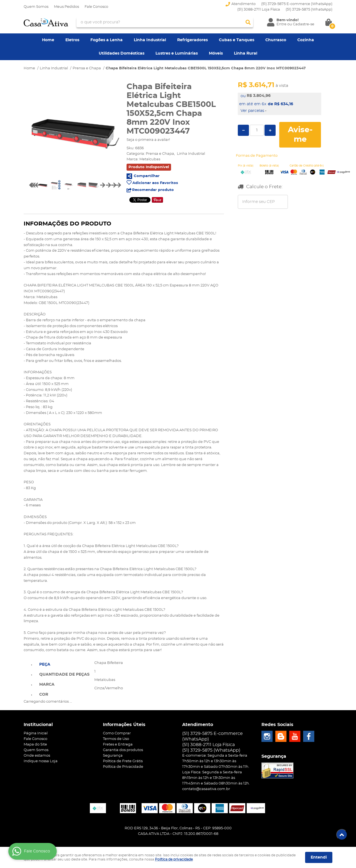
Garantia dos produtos (123, 750)
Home (48, 40)
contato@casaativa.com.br (206, 789)
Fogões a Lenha (107, 40)
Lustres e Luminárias (177, 53)
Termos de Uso (116, 739)
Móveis (216, 53)
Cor (44, 695)
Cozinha (306, 40)
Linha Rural (246, 53)
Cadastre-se (304, 24)
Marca (47, 685)
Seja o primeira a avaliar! (148, 140)
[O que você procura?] (248, 22)
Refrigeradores (192, 40)
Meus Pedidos (66, 7)
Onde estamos (37, 756)
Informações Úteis (124, 725)
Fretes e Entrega (118, 745)
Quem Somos (36, 7)
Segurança (113, 756)
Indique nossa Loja (41, 761)
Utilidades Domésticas (122, 53)
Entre (281, 24)
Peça (45, 665)
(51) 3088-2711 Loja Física (259, 10)
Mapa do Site (35, 745)
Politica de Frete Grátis (123, 761)
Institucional (38, 725)
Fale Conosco (96, 7)
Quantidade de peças (64, 675)
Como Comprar (117, 733)
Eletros (72, 40)
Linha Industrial (150, 40)
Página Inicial (36, 733)
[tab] (64, 664)
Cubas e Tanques (237, 40)
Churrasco (276, 40)
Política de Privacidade (123, 767)
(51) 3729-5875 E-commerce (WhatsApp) (297, 4)
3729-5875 (309, 10)
